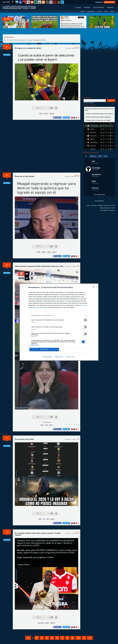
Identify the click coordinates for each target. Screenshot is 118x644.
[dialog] (59, 322)
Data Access (59, 357)
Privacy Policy (71, 357)
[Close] (94, 288)
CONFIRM (44, 349)
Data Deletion (47, 357)
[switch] (84, 320)
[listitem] (59, 315)
